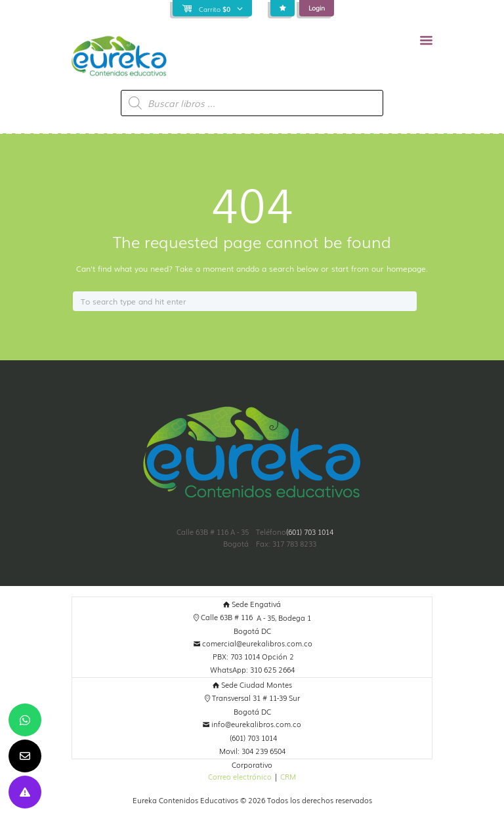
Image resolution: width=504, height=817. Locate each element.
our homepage (399, 268)
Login (317, 8)
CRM (288, 777)
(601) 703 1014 (310, 532)
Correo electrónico (240, 777)
